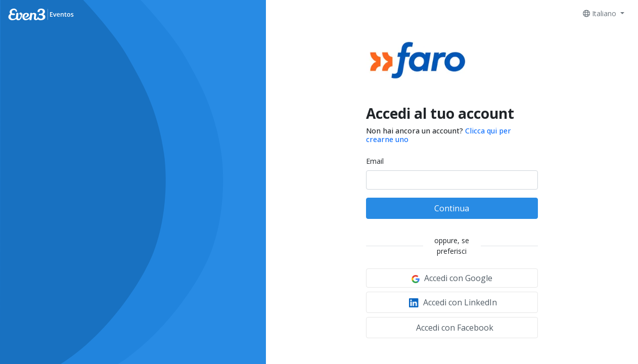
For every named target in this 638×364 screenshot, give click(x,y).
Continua (452, 208)
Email (375, 161)
